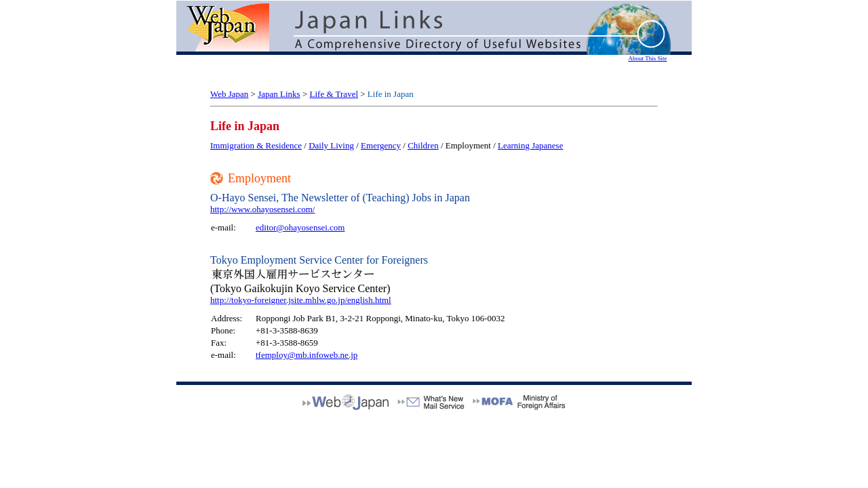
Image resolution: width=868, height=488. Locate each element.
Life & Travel (334, 94)
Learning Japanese (530, 145)
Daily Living (331, 145)
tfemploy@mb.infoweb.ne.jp (307, 355)
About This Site (648, 58)
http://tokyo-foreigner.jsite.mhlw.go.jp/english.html (301, 300)
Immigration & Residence (256, 145)
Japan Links (279, 94)
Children (423, 145)
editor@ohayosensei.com (300, 227)
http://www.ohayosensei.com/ (262, 209)
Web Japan (229, 94)
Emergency (381, 145)
